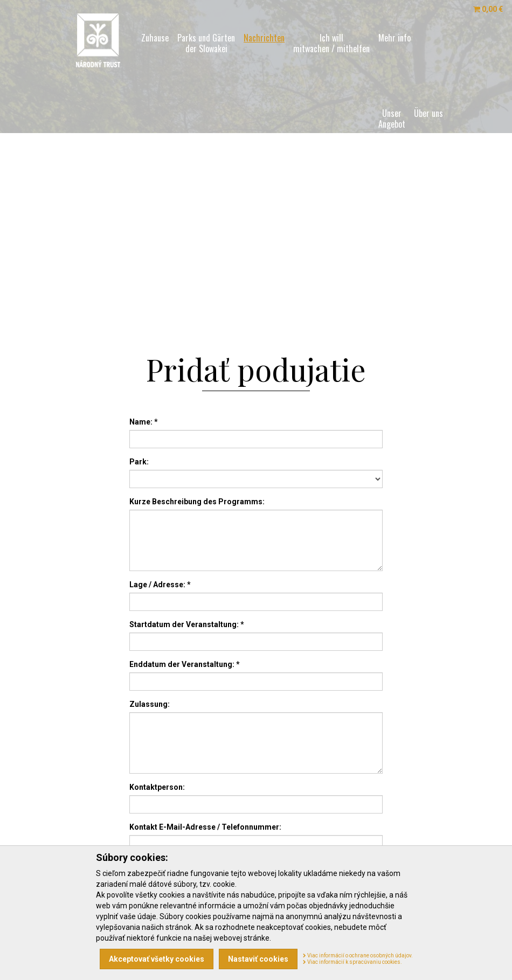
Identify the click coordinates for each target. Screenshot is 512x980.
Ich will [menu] (331, 43)
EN (166, 275)
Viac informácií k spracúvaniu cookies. (352, 962)
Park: (139, 462)
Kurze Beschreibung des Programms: (197, 502)
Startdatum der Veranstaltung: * (187, 624)
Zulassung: (150, 704)
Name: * (144, 422)
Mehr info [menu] (395, 38)
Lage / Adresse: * (160, 585)
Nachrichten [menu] (264, 38)
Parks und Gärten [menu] (206, 43)
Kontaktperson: (157, 787)
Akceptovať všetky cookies (157, 959)
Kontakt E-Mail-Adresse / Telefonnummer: (205, 827)
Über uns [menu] (428, 113)
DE (178, 275)
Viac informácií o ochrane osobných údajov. (358, 955)
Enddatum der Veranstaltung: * (185, 664)
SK (155, 275)
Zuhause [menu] (155, 38)
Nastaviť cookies (258, 959)
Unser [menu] (392, 119)
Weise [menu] (425, 194)
